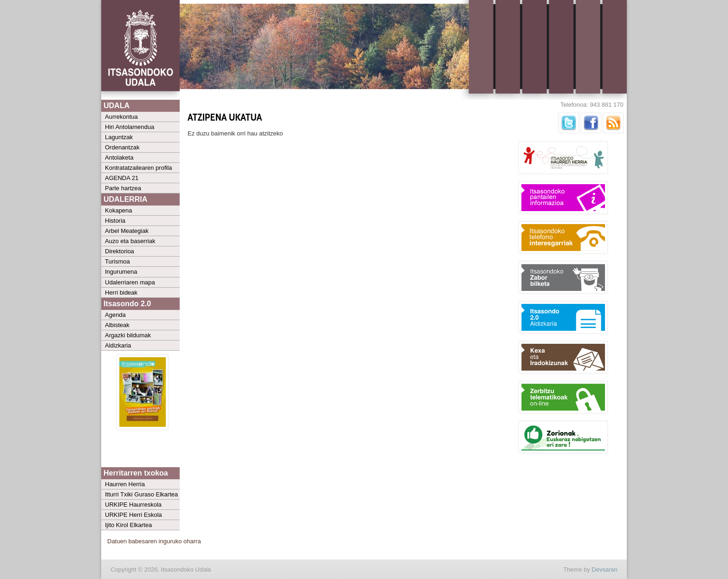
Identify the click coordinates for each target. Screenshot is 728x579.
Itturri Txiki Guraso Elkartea (141, 494)
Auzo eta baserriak (130, 241)
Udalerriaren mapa (130, 282)
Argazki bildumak (128, 335)
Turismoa (117, 261)
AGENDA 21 (122, 178)
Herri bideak (121, 293)
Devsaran (604, 569)
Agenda (115, 315)
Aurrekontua (121, 117)
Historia (115, 221)
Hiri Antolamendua (130, 127)
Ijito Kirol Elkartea (128, 525)
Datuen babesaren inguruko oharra (154, 541)
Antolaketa (119, 158)
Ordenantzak (122, 147)
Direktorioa (120, 251)
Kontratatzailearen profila (139, 168)
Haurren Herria (125, 484)
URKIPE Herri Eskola (133, 515)
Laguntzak (119, 137)
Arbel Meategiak (127, 231)
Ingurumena (121, 272)
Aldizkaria (118, 345)
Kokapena (119, 210)
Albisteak (117, 325)
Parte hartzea (123, 188)
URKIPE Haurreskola (133, 505)
